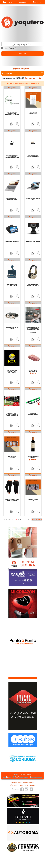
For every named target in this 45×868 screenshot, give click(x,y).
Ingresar (22, 2)
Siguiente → (37, 519)
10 (29, 520)
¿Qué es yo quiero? (22, 69)
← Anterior (8, 519)
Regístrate (7, 2)
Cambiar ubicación (33, 78)
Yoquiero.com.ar (26, 774)
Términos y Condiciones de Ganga (23, 785)
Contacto (37, 2)
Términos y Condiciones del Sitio (22, 782)
